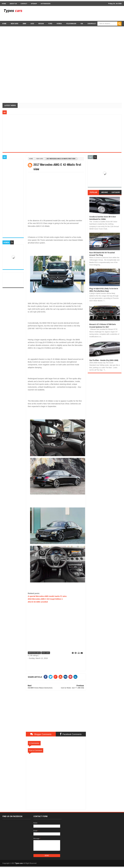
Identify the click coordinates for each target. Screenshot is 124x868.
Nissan (41, 24)
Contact (24, 4)
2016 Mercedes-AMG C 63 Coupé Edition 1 (45, 599)
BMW (24, 24)
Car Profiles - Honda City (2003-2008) (104, 360)
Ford (50, 24)
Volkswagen (71, 24)
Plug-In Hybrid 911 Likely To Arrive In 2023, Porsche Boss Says (104, 290)
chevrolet (92, 24)
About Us (13, 4)
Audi (32, 24)
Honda (59, 24)
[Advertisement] (76, 13)
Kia (82, 24)
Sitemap (34, 4)
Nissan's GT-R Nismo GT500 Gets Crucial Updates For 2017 (103, 326)
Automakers (46, 4)
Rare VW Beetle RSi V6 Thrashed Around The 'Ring (102, 254)
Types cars (19, 863)
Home (4, 4)
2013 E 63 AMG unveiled (38, 602)
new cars (15, 24)
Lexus (103, 28)
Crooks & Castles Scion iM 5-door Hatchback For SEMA (103, 218)
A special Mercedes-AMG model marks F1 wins (47, 596)
